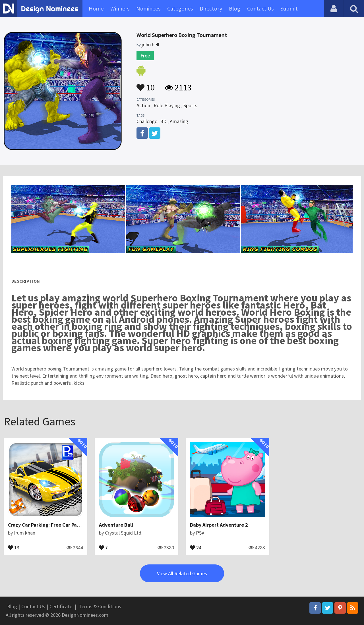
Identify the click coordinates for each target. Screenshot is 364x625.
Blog (235, 8)
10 (146, 85)
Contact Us (260, 8)
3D (164, 121)
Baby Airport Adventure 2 (219, 525)
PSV (200, 533)
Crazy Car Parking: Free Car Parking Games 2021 (63, 525)
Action (143, 105)
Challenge (147, 121)
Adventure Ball (116, 525)
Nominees (148, 8)
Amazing (179, 121)
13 (14, 547)
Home (96, 8)
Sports (190, 105)
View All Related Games (182, 573)
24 (196, 547)
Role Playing (167, 105)
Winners (120, 8)
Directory (211, 8)
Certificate (61, 606)
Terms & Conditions (100, 606)
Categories (180, 8)
